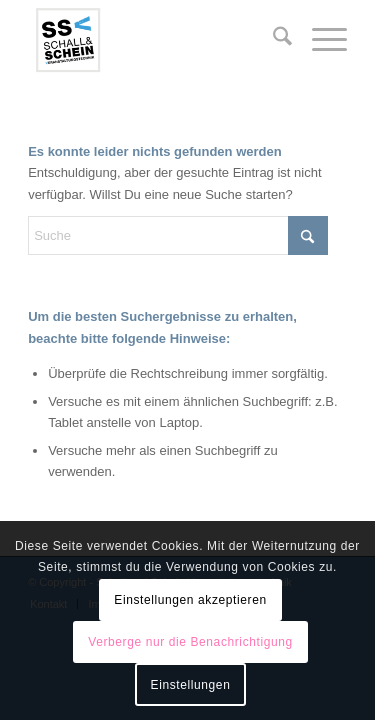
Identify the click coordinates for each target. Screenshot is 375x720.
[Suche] (272, 40)
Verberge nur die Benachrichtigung (190, 642)
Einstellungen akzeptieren (190, 600)
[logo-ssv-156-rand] (155, 40)
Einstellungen (191, 685)
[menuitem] (272, 40)
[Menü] (319, 40)
